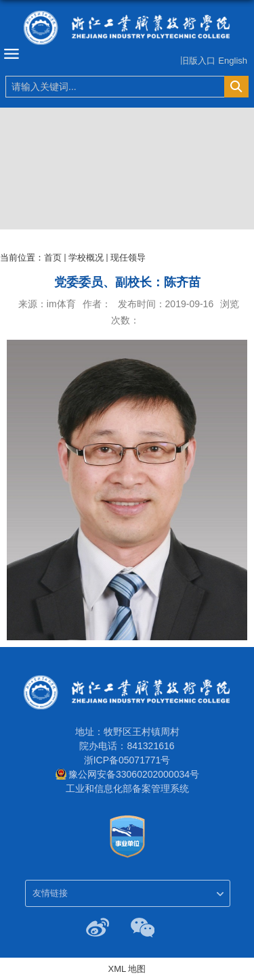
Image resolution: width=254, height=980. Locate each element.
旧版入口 (198, 61)
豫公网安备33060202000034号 (134, 774)
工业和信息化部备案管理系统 (127, 788)
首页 (53, 258)
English (233, 61)
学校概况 (86, 258)
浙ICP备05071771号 (127, 760)
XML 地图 (127, 969)
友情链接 (50, 893)
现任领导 (128, 258)
